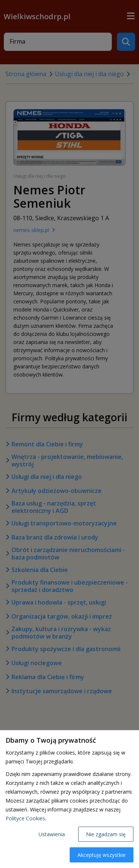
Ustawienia (52, 834)
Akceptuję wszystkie (102, 855)
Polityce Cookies (25, 818)
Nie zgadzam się (106, 834)
